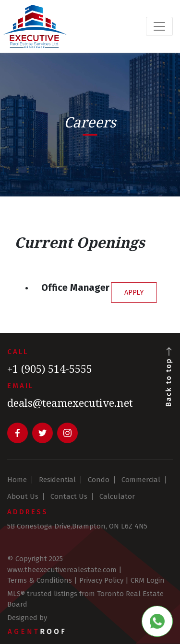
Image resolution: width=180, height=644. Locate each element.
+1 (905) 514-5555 (50, 368)
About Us (23, 497)
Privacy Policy (101, 580)
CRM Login (148, 580)
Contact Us (69, 497)
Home (17, 480)
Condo (99, 480)
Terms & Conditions (40, 580)
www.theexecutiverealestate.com (62, 570)
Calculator (117, 497)
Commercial (141, 480)
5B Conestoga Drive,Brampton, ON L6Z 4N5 (77, 526)
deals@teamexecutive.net (70, 402)
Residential (57, 480)
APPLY (134, 292)
